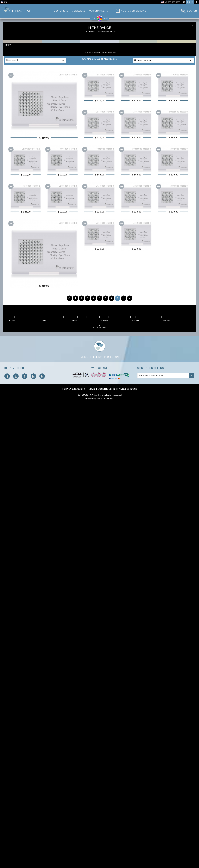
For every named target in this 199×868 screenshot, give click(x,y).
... (124, 298)
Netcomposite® (105, 399)
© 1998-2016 (84, 395)
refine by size (100, 326)
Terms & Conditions (99, 389)
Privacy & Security (74, 389)
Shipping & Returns (125, 389)
